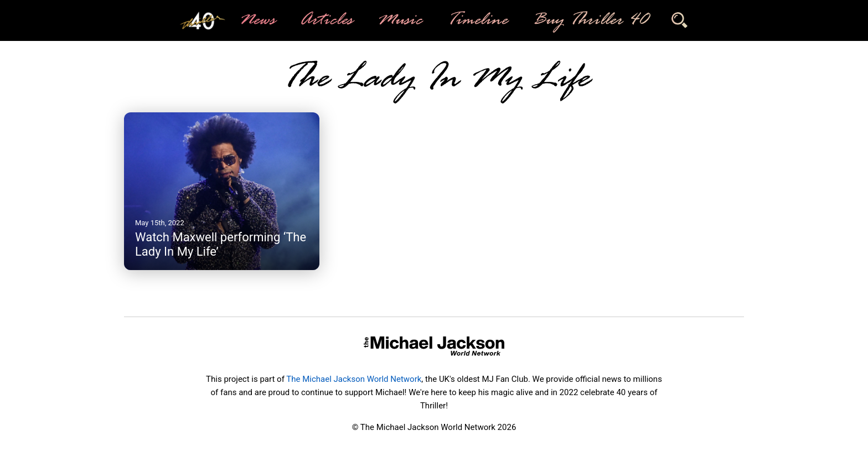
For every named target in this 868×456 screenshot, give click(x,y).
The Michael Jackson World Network (354, 379)
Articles (325, 20)
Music (399, 20)
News (257, 20)
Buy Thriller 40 (589, 20)
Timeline (477, 20)
